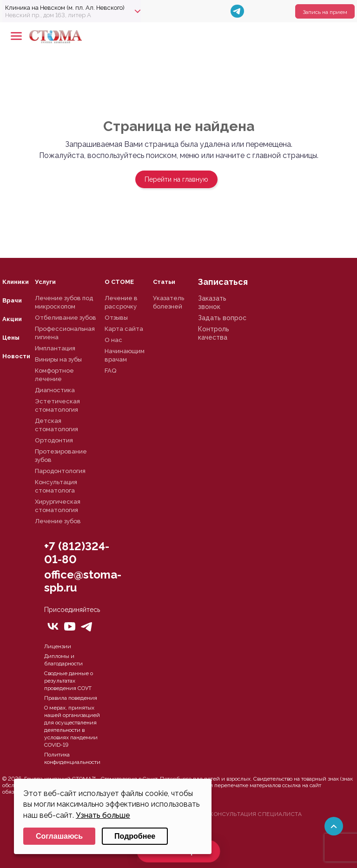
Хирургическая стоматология (58, 506)
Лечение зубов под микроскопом (64, 302)
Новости (16, 356)
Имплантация (55, 348)
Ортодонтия (54, 440)
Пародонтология (60, 471)
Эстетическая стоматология (57, 405)
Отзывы (116, 318)
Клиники (16, 282)
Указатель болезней (169, 302)
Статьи (164, 282)
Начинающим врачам (125, 355)
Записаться (223, 282)
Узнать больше (103, 815)
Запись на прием (325, 12)
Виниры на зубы (58, 359)
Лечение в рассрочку (121, 302)
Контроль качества (214, 333)
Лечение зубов (58, 521)
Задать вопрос (222, 318)
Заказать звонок (212, 302)
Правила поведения (71, 698)
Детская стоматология (56, 425)
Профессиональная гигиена (65, 333)
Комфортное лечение (54, 375)
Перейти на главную (176, 179)
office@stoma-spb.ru (83, 581)
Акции (12, 319)
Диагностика (55, 390)
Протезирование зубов (61, 456)
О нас (113, 340)
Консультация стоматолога (56, 486)
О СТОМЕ (119, 282)
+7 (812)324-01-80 (77, 553)
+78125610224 (318, 36)
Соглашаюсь (59, 836)
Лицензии (58, 646)
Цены (11, 338)
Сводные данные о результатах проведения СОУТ (69, 681)
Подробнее (135, 836)
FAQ (110, 371)
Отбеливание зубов (66, 318)
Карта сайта (124, 329)
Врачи (12, 300)
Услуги (45, 282)
